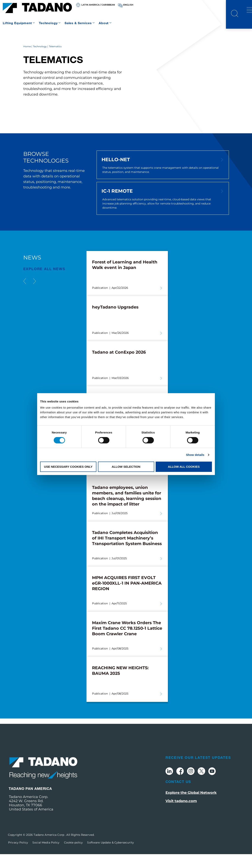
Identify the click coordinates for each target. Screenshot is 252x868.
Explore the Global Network (191, 807)
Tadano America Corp (49, 849)
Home (27, 60)
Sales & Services (78, 23)
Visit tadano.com (181, 815)
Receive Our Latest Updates (198, 771)
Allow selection (126, 467)
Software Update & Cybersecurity (110, 856)
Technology (48, 23)
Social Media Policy (46, 856)
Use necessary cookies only (68, 467)
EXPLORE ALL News (44, 283)
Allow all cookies (184, 467)
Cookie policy (73, 856)
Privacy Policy (18, 856)
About (104, 23)
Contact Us (178, 795)
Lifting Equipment (17, 23)
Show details (195, 455)
